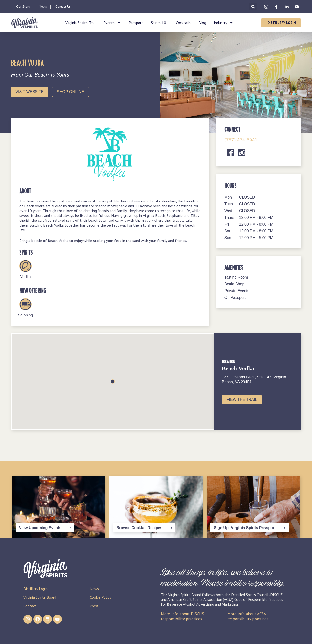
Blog (202, 23)
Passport (136, 23)
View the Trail (242, 399)
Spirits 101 (159, 23)
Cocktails (183, 23)
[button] (253, 7)
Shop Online (70, 92)
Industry (224, 23)
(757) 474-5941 (241, 140)
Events (112, 23)
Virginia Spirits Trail (80, 23)
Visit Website (29, 92)
